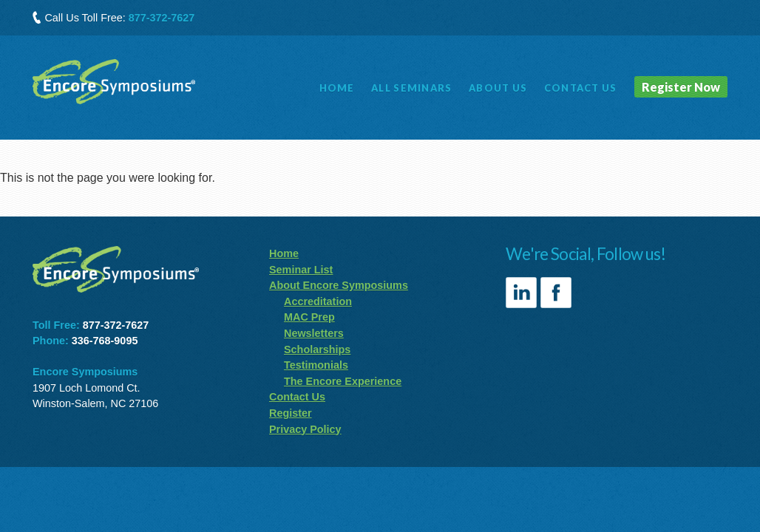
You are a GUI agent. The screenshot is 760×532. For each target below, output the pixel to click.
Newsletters (314, 333)
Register (291, 413)
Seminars (411, 88)
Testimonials (316, 365)
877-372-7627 (162, 18)
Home (337, 88)
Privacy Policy (305, 429)
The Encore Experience (343, 381)
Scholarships (317, 349)
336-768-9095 (105, 341)
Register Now (681, 87)
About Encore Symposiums (339, 285)
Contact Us (297, 397)
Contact (581, 88)
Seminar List (301, 270)
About (498, 88)
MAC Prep (309, 317)
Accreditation (318, 301)
